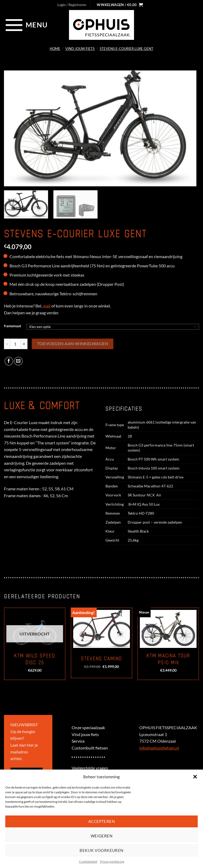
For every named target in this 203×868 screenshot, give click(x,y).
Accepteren (102, 821)
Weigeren (102, 836)
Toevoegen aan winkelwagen (73, 344)
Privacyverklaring (112, 862)
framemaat (13, 326)
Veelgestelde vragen (90, 768)
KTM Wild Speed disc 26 (35, 659)
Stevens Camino (101, 659)
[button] (195, 777)
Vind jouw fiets (80, 49)
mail (47, 306)
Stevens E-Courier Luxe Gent (126, 49)
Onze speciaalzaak (88, 727)
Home (55, 49)
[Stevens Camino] (101, 629)
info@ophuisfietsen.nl (159, 748)
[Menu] (26, 25)
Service (78, 741)
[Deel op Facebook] (9, 361)
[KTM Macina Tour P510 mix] (168, 629)
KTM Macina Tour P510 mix (168, 659)
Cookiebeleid (88, 862)
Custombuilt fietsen (90, 748)
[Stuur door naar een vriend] (18, 361)
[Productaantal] (15, 344)
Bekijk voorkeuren (101, 850)
